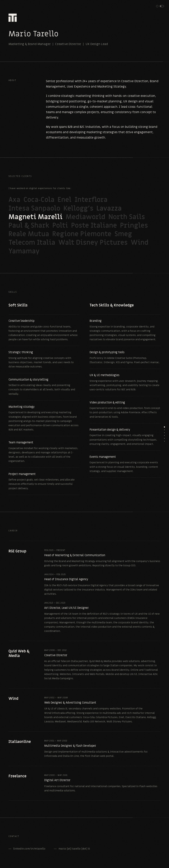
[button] (160, 6)
